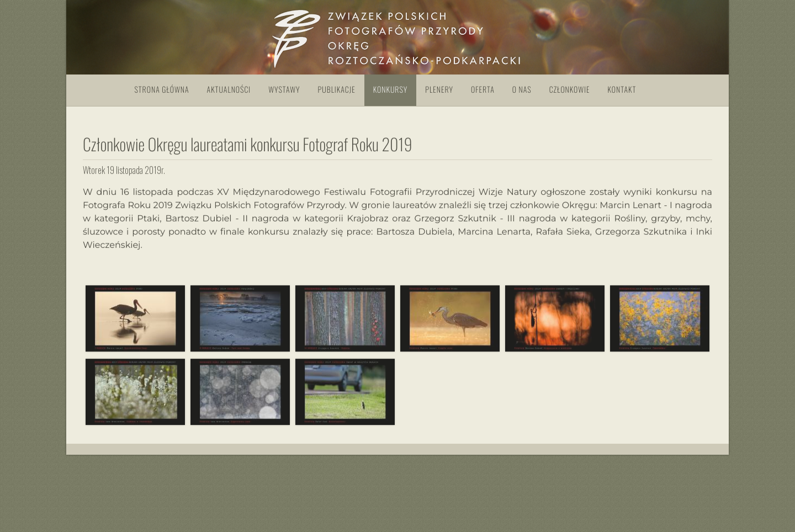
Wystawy (284, 90)
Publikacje (337, 90)
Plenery (439, 90)
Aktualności (229, 90)
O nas (522, 90)
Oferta (483, 90)
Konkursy (390, 90)
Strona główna (162, 90)
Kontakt (622, 90)
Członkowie (570, 90)
